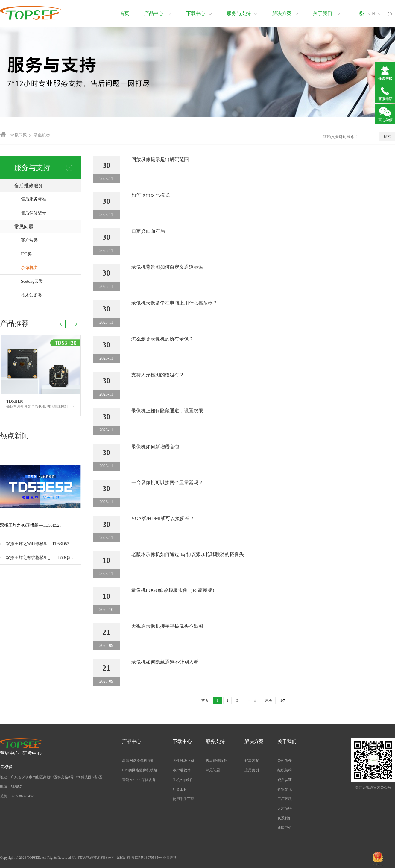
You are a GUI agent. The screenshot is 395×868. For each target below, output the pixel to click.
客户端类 (51, 240)
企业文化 (285, 789)
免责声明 (170, 858)
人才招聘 (285, 808)
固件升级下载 (183, 761)
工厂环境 (285, 799)
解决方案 (285, 13)
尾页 (269, 700)
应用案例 (252, 770)
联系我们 (285, 818)
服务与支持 (242, 13)
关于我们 (326, 13)
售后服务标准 (34, 199)
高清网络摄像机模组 (138, 761)
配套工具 (180, 789)
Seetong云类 (51, 281)
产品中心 (158, 13)
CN (375, 13)
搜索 (387, 136)
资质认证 (285, 780)
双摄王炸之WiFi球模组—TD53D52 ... (40, 544)
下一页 (252, 700)
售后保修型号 (34, 213)
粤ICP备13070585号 (146, 858)
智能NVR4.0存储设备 (139, 780)
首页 (124, 13)
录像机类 (42, 135)
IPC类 (51, 254)
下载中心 (199, 13)
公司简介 (285, 761)
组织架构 (285, 770)
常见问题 (19, 135)
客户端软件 (182, 770)
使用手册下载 (183, 799)
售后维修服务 (48, 186)
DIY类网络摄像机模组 (140, 770)
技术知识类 (51, 295)
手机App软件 (183, 780)
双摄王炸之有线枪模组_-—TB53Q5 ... (40, 558)
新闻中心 (285, 828)
